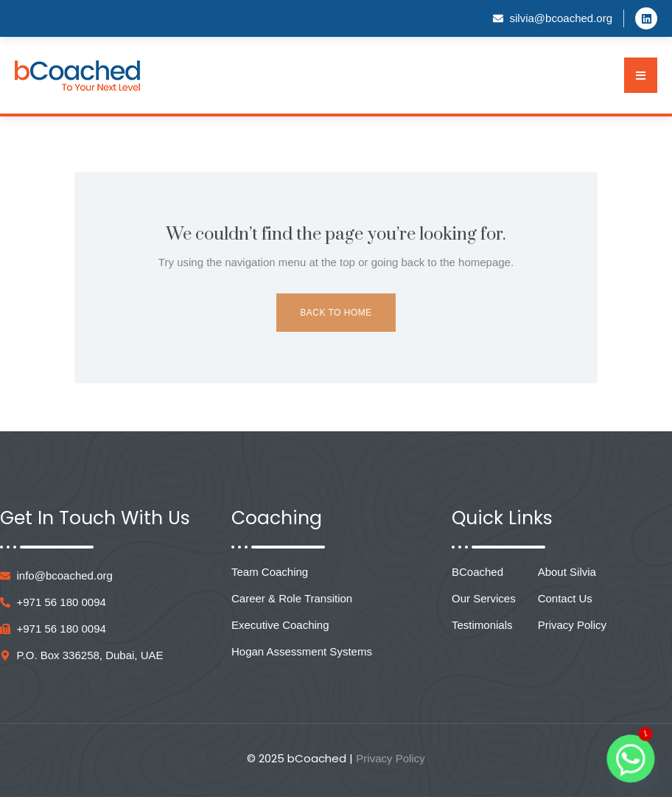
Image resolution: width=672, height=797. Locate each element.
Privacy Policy (390, 758)
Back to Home (336, 313)
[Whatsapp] (631, 759)
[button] (641, 75)
